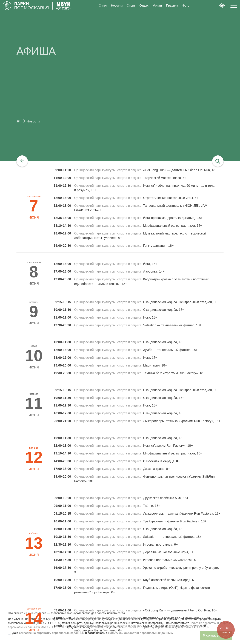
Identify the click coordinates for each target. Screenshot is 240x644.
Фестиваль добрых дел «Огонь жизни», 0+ (177, 618)
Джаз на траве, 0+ (156, 469)
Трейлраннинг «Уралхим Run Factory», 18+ (175, 521)
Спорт (131, 6)
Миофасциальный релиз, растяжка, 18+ (173, 226)
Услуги (157, 6)
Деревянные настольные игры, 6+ (168, 552)
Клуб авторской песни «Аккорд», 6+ (169, 580)
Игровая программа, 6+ (160, 545)
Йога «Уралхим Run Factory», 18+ (168, 446)
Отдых (144, 6)
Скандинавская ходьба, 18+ (164, 310)
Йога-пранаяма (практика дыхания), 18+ (173, 218)
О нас (103, 6)
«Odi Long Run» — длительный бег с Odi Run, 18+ (180, 170)
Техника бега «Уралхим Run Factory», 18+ (174, 373)
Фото (186, 6)
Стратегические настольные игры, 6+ (171, 198)
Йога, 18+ (150, 264)
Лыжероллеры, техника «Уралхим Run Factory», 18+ (182, 421)
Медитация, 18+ (155, 365)
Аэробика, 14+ (154, 271)
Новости (117, 6)
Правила (172, 6)
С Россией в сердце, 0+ (162, 461)
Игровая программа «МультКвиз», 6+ (171, 560)
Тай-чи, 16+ (152, 506)
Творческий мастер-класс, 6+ (165, 178)
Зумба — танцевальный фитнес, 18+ (170, 350)
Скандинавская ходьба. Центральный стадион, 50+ (181, 302)
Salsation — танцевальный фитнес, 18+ (172, 325)
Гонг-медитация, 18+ (158, 246)
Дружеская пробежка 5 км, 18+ (166, 498)
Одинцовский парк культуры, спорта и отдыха (108, 170)
